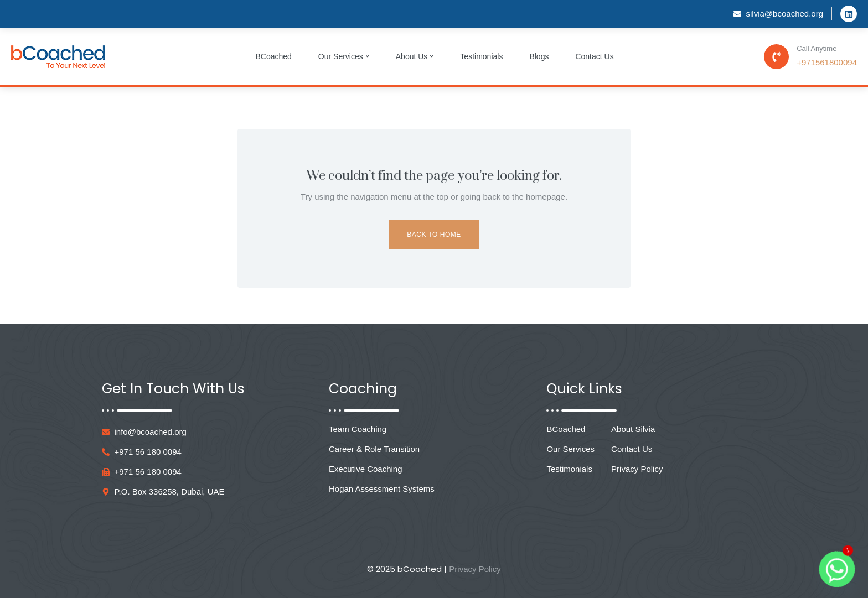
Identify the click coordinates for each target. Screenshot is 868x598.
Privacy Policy (475, 569)
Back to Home (434, 235)
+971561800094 (827, 62)
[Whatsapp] (837, 569)
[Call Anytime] (776, 57)
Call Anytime (817, 48)
